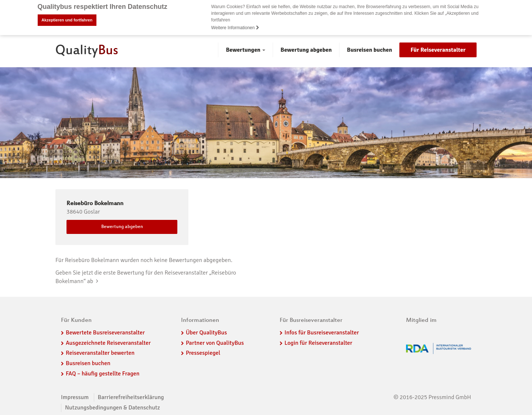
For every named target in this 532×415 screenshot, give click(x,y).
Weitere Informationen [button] (235, 28)
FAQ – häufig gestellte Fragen (103, 373)
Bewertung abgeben (306, 50)
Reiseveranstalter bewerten (100, 353)
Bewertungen (245, 50)
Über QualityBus (206, 332)
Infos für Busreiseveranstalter (322, 332)
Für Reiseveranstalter (438, 50)
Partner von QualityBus (215, 343)
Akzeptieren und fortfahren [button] (67, 20)
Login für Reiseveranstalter (318, 343)
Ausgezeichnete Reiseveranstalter (108, 343)
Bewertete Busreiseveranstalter (105, 332)
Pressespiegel (203, 353)
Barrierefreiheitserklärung (131, 397)
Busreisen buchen (369, 50)
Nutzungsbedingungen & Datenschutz (112, 407)
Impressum (75, 397)
